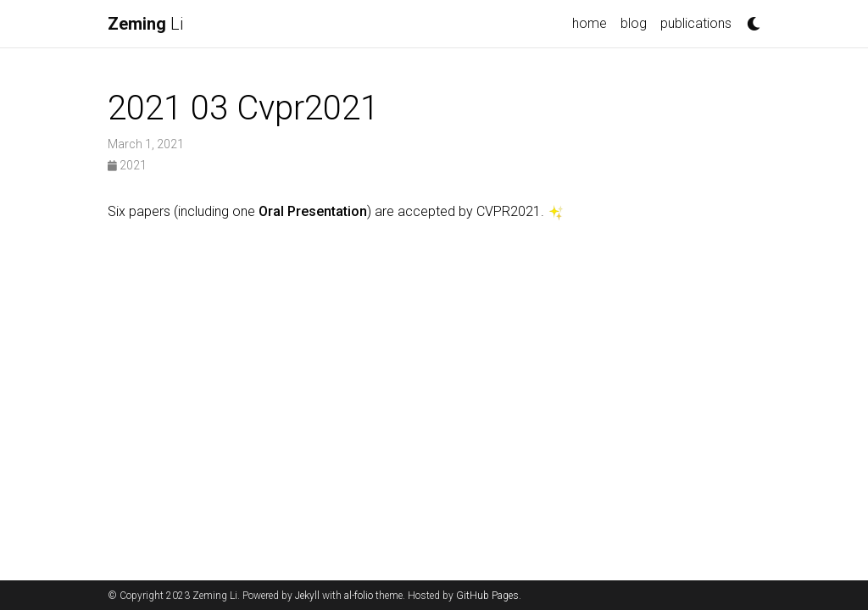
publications (696, 23)
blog (634, 23)
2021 (127, 165)
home (590, 23)
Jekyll (307, 596)
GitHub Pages (487, 596)
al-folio (359, 596)
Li (145, 24)
